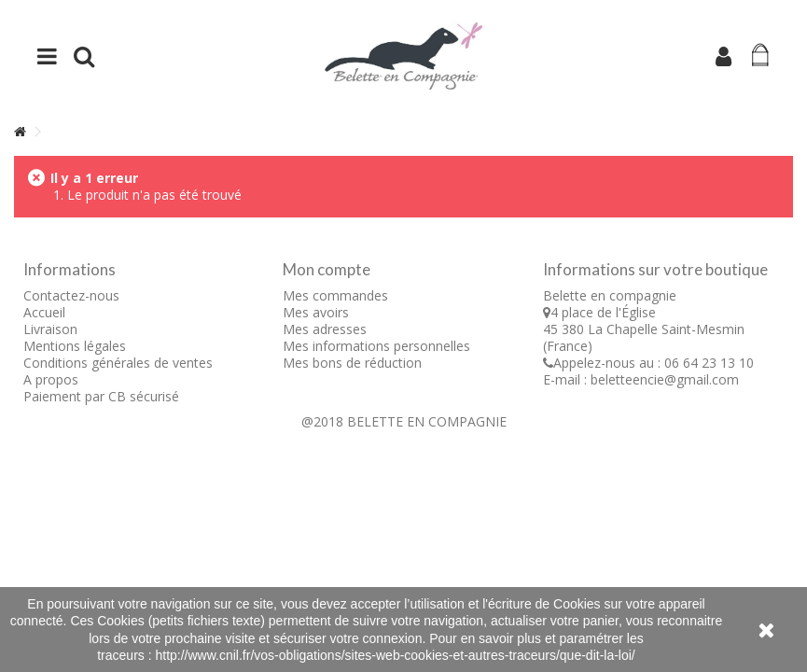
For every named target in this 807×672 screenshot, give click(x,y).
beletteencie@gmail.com (665, 379)
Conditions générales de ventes (118, 363)
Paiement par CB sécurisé (101, 396)
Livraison (50, 329)
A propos (51, 379)
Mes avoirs (316, 312)
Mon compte (327, 269)
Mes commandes (335, 295)
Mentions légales (75, 346)
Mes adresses (325, 329)
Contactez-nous (71, 295)
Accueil (44, 312)
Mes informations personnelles (376, 346)
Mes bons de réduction (352, 363)
